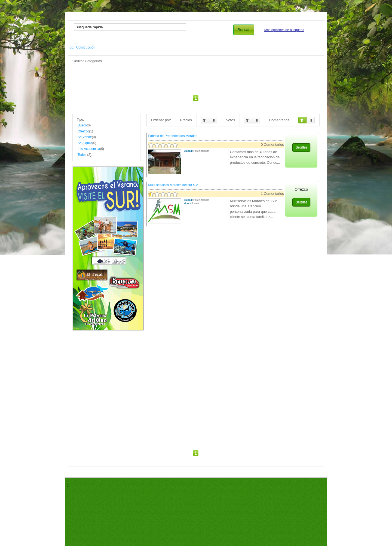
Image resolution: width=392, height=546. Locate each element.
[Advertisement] (196, 76)
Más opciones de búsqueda (284, 30)
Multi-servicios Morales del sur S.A (173, 185)
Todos (82, 155)
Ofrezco (83, 131)
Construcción (86, 47)
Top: (71, 47)
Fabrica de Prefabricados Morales (173, 136)
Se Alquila (85, 143)
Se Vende (85, 137)
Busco (82, 125)
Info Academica (89, 149)
